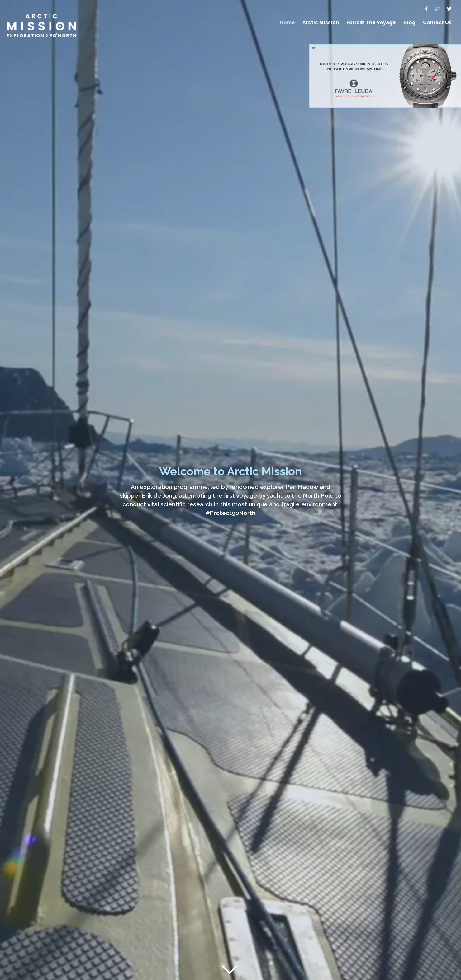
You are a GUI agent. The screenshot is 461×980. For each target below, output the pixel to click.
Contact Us (437, 23)
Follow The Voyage (371, 23)
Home (287, 23)
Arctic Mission (321, 23)
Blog (409, 23)
